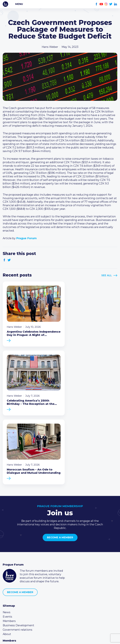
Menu (19, 4)
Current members (15, 569)
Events (7, 539)
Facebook (97, 4)
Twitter (111, 4)
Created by (60, 639)
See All (107, 275)
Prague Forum (5, 4)
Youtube (101, 4)
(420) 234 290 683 (18, 595)
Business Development (18, 547)
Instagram (106, 4)
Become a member (60, 460)
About (7, 556)
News (7, 534)
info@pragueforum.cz (21, 600)
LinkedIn (116, 4)
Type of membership (17, 574)
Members (9, 543)
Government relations (18, 552)
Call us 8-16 (10, 591)
